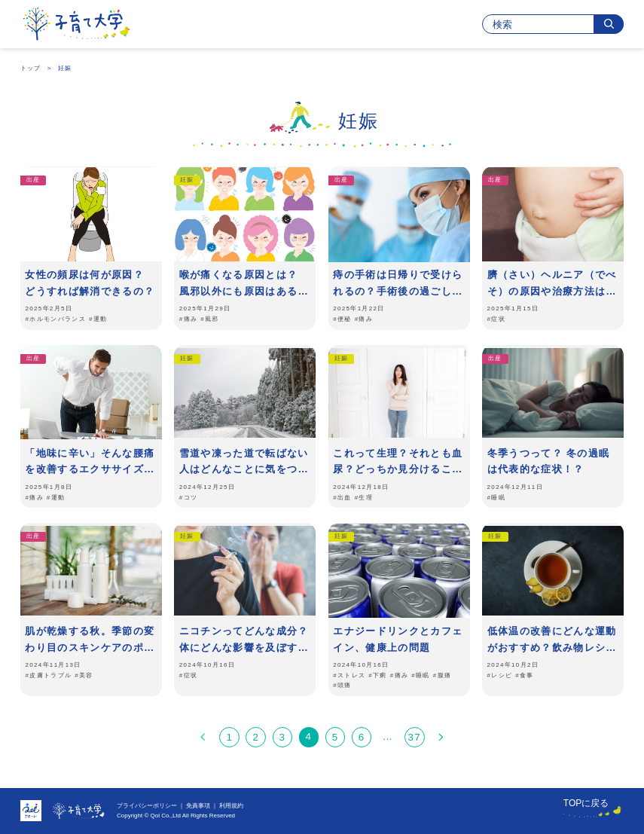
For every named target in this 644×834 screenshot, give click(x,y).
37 (414, 737)
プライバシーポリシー (147, 806)
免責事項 (198, 806)
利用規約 (231, 806)
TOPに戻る (586, 803)
